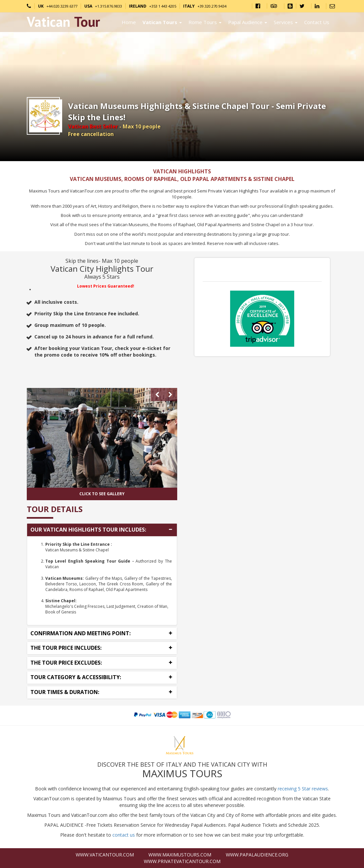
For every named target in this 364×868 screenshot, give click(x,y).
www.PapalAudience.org (257, 855)
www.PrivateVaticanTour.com (182, 861)
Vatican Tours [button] (162, 22)
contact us (124, 835)
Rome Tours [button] (205, 22)
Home (129, 22)
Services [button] (286, 22)
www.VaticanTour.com (105, 855)
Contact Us (317, 22)
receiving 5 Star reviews (303, 789)
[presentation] (157, 395)
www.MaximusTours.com (180, 855)
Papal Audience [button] (248, 22)
